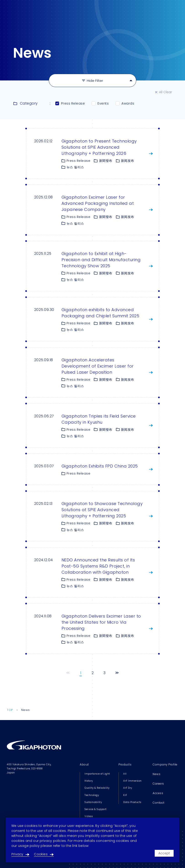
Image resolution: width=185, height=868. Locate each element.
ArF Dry (128, 788)
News (157, 774)
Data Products (132, 802)
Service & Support (96, 809)
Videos (89, 816)
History (89, 781)
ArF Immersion (132, 781)
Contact (159, 803)
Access (158, 793)
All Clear (164, 92)
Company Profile (165, 764)
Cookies (44, 854)
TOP (10, 710)
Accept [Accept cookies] (164, 853)
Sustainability (93, 802)
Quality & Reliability (97, 788)
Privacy (20, 854)
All (125, 774)
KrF (125, 795)
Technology (92, 795)
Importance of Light (97, 774)
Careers (158, 784)
